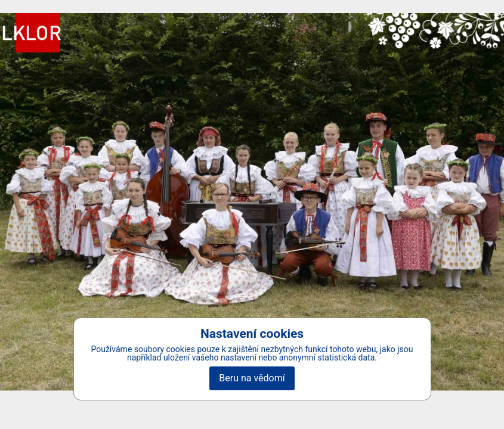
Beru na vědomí (252, 378)
